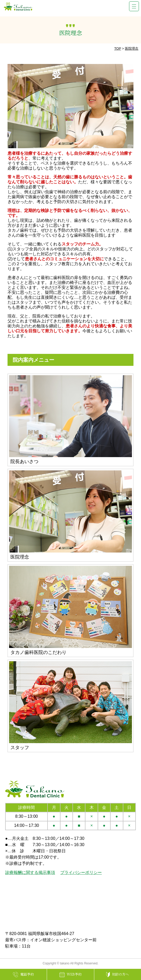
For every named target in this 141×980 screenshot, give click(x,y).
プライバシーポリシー (81, 872)
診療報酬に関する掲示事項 (30, 872)
